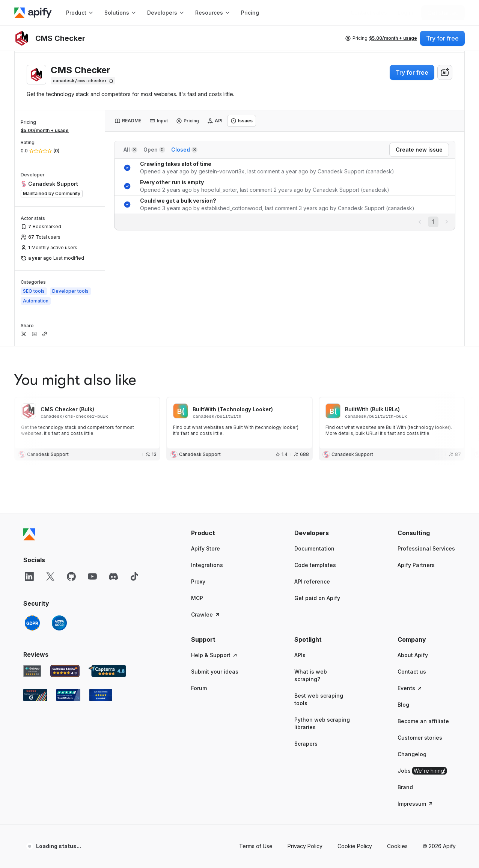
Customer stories (420, 738)
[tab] (128, 121)
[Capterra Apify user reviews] (107, 671)
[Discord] (113, 576)
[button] (220, 533)
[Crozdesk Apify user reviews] (101, 695)
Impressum (416, 804)
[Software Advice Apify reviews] (65, 671)
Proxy (198, 581)
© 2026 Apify (439, 846)
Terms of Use (256, 846)
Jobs (422, 771)
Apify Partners (416, 565)
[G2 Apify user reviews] (35, 695)
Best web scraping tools (319, 699)
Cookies (397, 846)
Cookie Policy (355, 846)
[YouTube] (92, 576)
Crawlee (206, 615)
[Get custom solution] (369, 13)
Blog (403, 705)
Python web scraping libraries (322, 723)
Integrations (207, 565)
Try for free (412, 72)
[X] (50, 576)
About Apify (413, 655)
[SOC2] (59, 623)
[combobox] (445, 72)
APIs (300, 655)
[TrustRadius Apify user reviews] (68, 695)
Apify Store (206, 548)
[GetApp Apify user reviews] (32, 671)
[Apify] (33, 13)
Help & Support (215, 655)
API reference (312, 581)
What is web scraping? (311, 675)
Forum (199, 688)
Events (410, 688)
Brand (405, 787)
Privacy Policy (305, 846)
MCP (197, 598)
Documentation (314, 548)
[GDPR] (32, 623)
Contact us (412, 672)
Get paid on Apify (317, 598)
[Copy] (83, 81)
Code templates (315, 565)
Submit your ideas (215, 672)
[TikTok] (134, 576)
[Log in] (406, 13)
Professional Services (426, 548)
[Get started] (443, 13)
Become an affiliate (423, 721)
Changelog (412, 754)
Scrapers (306, 744)
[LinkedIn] (29, 576)
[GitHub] (71, 576)
